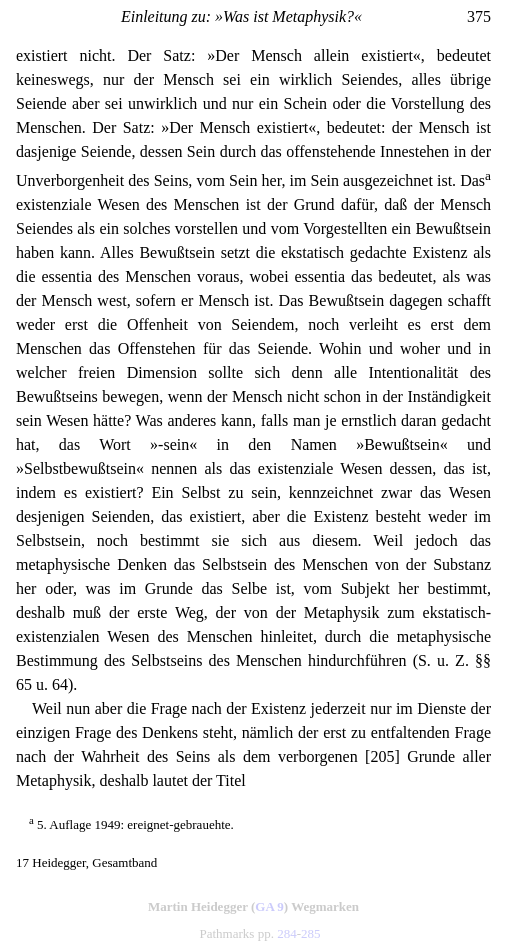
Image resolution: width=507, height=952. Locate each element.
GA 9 (269, 906)
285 (311, 933)
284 (287, 933)
